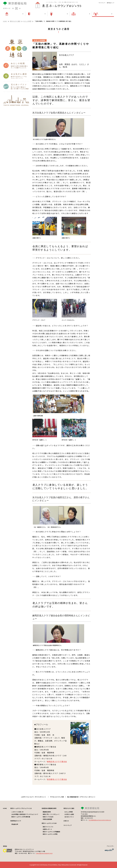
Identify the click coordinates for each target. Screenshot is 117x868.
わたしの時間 (27, 21)
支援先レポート (47, 829)
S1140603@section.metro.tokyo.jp (100, 820)
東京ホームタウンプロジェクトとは (21, 808)
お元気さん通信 (69, 814)
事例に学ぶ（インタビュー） (51, 814)
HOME (5, 21)
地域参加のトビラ (16, 821)
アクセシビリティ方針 (57, 797)
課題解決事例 (47, 812)
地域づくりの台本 (48, 817)
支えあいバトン (69, 817)
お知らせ (66, 821)
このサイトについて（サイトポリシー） (34, 797)
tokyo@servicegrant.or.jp (44, 853)
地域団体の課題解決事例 (49, 808)
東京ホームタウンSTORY (49, 823)
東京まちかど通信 (15, 21)
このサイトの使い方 (17, 812)
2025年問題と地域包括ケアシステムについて (25, 814)
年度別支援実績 (47, 819)
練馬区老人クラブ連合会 (57, 761)
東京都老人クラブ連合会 (57, 779)
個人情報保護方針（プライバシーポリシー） (82, 797)
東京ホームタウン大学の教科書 (21, 817)
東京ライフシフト (48, 827)
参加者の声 (15, 824)
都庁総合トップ (111, 3)
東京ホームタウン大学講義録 (51, 832)
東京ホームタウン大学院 (50, 834)
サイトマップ (102, 3)
